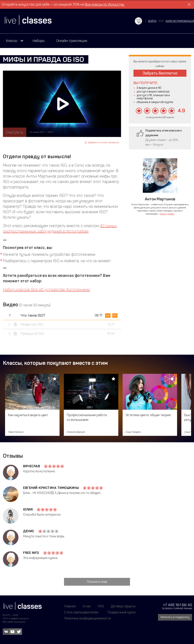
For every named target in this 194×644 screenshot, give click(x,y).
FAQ (101, 606)
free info (31, 553)
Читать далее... (167, 214)
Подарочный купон (122, 612)
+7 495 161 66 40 (177, 605)
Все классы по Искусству (104, 4)
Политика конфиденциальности (87, 618)
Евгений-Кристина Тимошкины (51, 488)
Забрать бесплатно (160, 73)
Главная (70, 606)
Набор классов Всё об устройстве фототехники (47, 290)
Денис (29, 531)
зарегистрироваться (180, 21)
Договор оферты (123, 606)
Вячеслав (32, 466)
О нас (87, 606)
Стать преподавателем (81, 612)
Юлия (28, 509)
